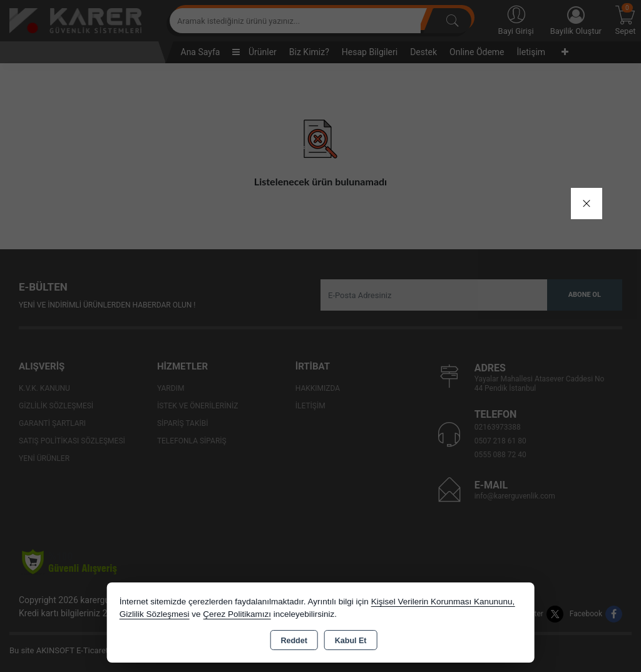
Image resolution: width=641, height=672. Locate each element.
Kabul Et (351, 641)
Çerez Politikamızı (237, 614)
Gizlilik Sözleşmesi (155, 614)
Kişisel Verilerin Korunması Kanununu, (443, 602)
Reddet (294, 641)
